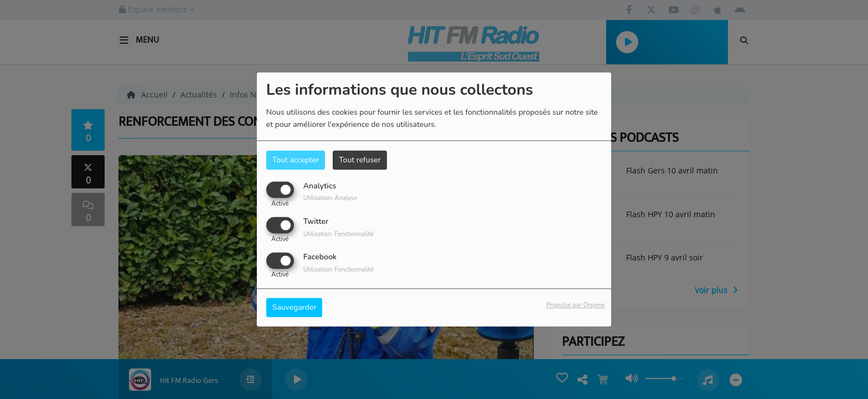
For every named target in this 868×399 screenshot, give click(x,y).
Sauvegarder (294, 308)
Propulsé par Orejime (576, 306)
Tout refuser (360, 160)
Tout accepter (296, 160)
